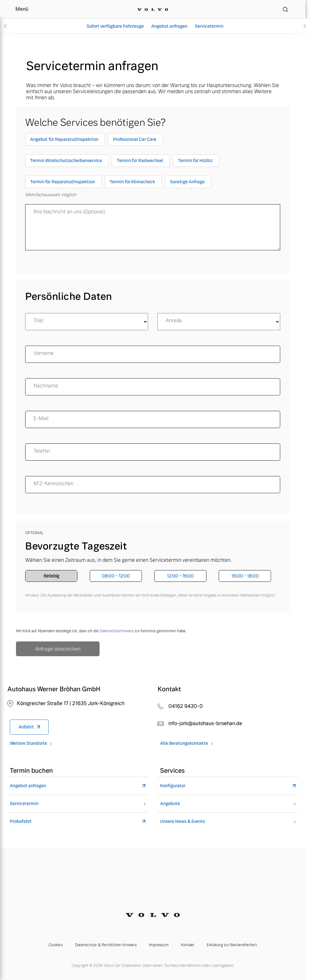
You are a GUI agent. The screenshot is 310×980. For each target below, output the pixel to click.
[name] (153, 354)
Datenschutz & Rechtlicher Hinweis (106, 945)
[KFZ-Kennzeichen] (153, 485)
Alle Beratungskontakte (184, 743)
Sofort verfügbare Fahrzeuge (115, 26)
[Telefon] (153, 452)
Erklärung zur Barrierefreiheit (232, 945)
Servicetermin (209, 26)
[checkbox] (65, 141)
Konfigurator (173, 786)
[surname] (153, 387)
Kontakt (188, 945)
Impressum (159, 945)
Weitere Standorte (28, 743)
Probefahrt (21, 821)
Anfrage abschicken (58, 649)
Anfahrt (26, 727)
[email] (153, 419)
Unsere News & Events (182, 821)
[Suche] (285, 9)
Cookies (56, 945)
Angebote (170, 804)
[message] (153, 227)
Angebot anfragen (169, 26)
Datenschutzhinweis (117, 631)
